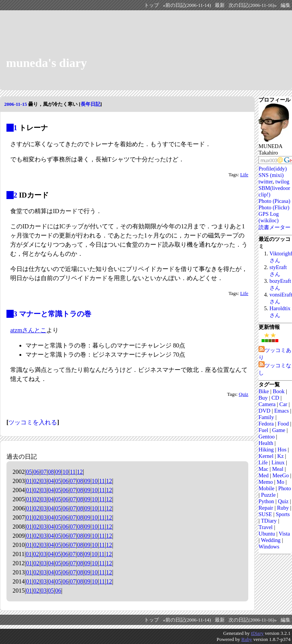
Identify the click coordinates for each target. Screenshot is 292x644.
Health (266, 443)
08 (51, 472)
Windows (269, 547)
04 (51, 481)
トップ (152, 5)
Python (266, 501)
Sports (283, 514)
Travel (266, 527)
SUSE (265, 514)
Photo (285, 488)
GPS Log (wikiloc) (269, 217)
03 (44, 481)
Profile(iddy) (273, 169)
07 (44, 472)
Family (266, 417)
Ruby (283, 508)
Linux (278, 462)
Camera (267, 404)
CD (275, 398)
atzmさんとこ (28, 330)
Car (283, 404)
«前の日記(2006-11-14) (187, 5)
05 (29, 472)
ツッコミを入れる (33, 422)
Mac (263, 469)
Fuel (263, 430)
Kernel (266, 456)
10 (65, 472)
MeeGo (280, 475)
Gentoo (267, 437)
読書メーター (275, 227)
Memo (266, 482)
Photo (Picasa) (275, 201)
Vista (284, 534)
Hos (282, 450)
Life (244, 175)
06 (36, 472)
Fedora (266, 424)
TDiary (269, 521)
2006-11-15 (16, 104)
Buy (263, 398)
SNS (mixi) (271, 175)
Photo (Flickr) (274, 207)
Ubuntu (267, 534)
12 (80, 472)
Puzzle (268, 495)
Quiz (244, 394)
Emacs (281, 411)
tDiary (257, 633)
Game (279, 430)
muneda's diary (46, 63)
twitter (266, 182)
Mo (281, 482)
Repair (266, 508)
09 (58, 472)
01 (29, 481)
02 (36, 481)
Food (283, 424)
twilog (282, 182)
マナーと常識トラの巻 (55, 314)
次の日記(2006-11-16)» (252, 5)
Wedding (271, 540)
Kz (280, 456)
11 (72, 472)
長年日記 (90, 104)
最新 (220, 5)
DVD (264, 411)
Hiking (266, 450)
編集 (286, 5)
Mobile (267, 488)
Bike (264, 391)
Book (279, 391)
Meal (278, 469)
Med (263, 475)
